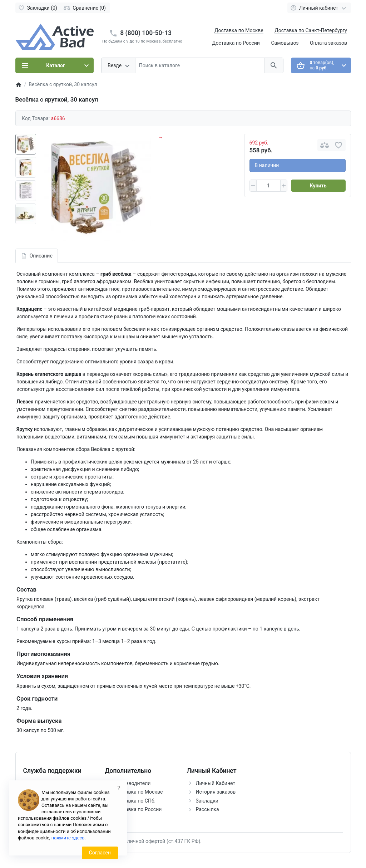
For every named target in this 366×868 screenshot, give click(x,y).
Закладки (207, 801)
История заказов (216, 792)
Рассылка (207, 809)
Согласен (100, 853)
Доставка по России (236, 43)
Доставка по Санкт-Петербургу (311, 30)
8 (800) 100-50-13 (146, 33)
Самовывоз (285, 43)
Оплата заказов (328, 43)
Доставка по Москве (239, 30)
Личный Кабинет (216, 783)
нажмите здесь (68, 838)
